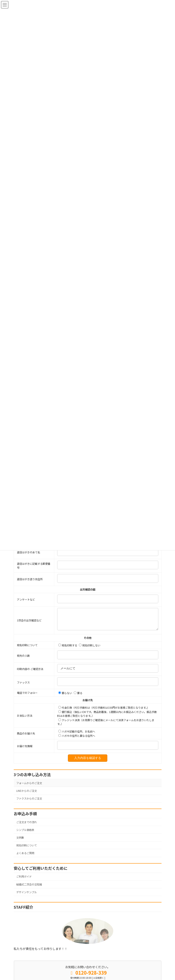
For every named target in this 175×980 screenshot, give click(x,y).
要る (78, 709)
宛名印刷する (68, 661)
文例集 (20, 854)
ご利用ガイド (24, 893)
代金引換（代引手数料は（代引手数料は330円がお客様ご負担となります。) (103, 724)
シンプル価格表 (25, 846)
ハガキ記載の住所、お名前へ (77, 748)
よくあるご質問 (25, 869)
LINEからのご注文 (27, 807)
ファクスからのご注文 (29, 815)
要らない (65, 709)
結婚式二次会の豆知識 (29, 900)
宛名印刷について (27, 861)
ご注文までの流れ (27, 838)
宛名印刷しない (90, 661)
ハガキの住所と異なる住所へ (77, 752)
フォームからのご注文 (29, 799)
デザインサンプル (27, 908)
